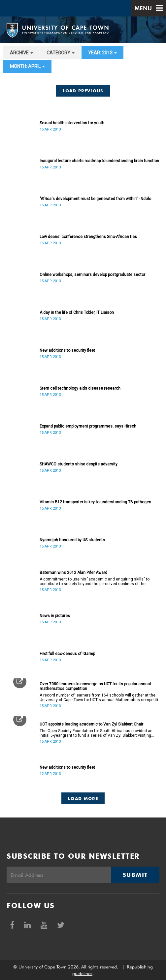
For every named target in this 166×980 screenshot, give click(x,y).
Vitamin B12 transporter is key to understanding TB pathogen (95, 502)
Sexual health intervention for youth (72, 123)
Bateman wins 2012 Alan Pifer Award (73, 573)
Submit (135, 875)
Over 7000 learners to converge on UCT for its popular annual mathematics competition (95, 686)
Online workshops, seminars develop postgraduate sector (92, 275)
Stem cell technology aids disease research (80, 388)
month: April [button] (27, 66)
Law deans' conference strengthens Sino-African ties (88, 237)
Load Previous (83, 91)
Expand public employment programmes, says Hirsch (88, 426)
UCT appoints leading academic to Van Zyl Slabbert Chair (91, 724)
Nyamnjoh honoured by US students (72, 540)
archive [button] (21, 53)
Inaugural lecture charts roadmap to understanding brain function (99, 161)
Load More (83, 798)
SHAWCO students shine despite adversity (79, 464)
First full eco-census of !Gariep (67, 654)
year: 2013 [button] (102, 53)
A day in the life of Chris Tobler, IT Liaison (77, 312)
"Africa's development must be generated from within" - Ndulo (95, 199)
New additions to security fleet (67, 350)
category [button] (61, 53)
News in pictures (55, 616)
